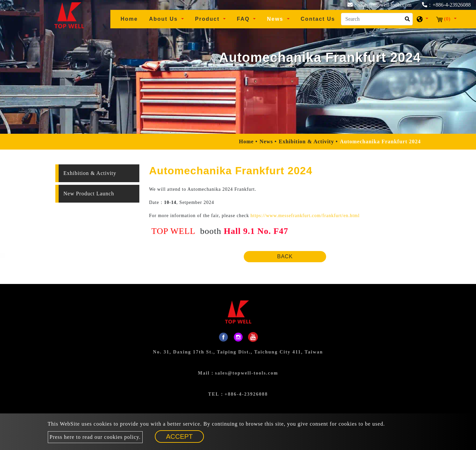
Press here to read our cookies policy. (95, 437)
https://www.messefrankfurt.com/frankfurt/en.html (305, 216)
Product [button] (208, 19)
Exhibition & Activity (306, 141)
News (266, 141)
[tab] (97, 173)
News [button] (276, 19)
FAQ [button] (244, 19)
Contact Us (318, 19)
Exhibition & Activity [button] (90, 173)
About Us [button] (164, 19)
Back (285, 256)
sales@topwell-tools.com (247, 373)
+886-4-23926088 (246, 394)
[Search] (377, 19)
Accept (179, 436)
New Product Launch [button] (89, 194)
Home (132, 18)
